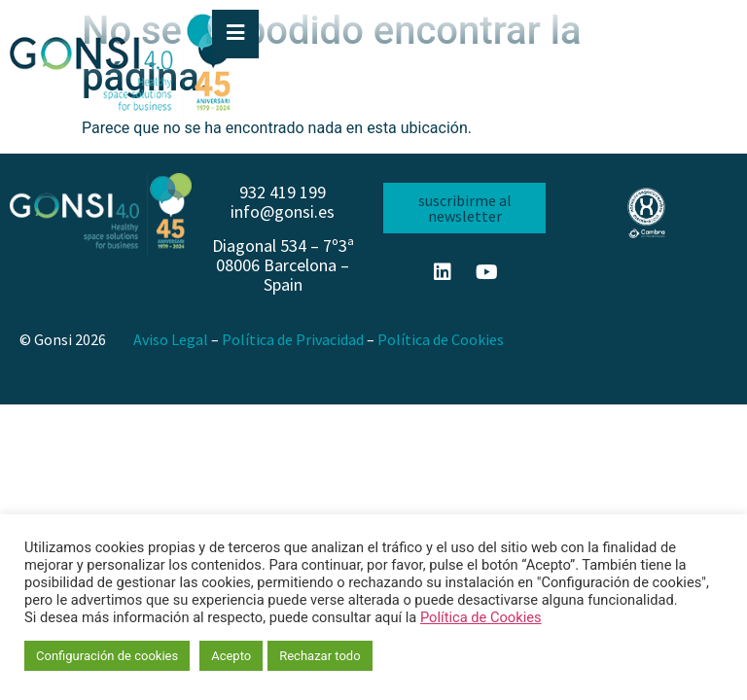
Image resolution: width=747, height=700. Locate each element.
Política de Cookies (441, 339)
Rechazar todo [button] (320, 656)
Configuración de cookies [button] (107, 656)
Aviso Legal (171, 339)
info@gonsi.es (283, 211)
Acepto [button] (231, 656)
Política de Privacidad (293, 339)
